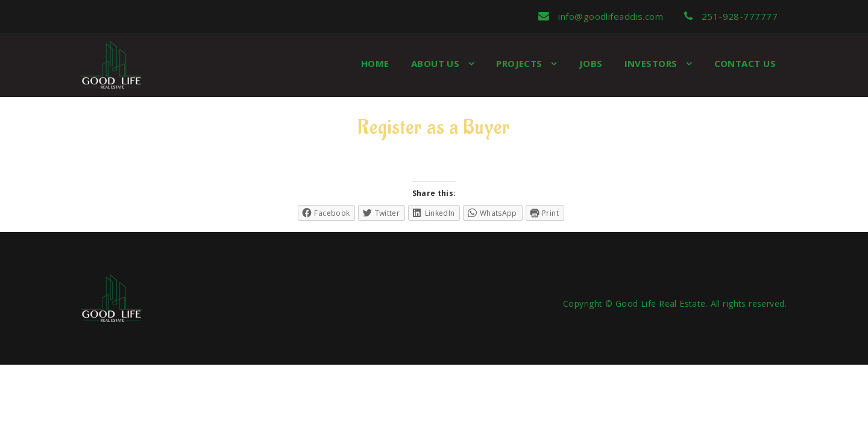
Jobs (591, 63)
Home (375, 63)
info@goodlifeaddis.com (601, 16)
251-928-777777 (731, 16)
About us (437, 63)
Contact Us (745, 63)
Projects (520, 63)
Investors (653, 63)
